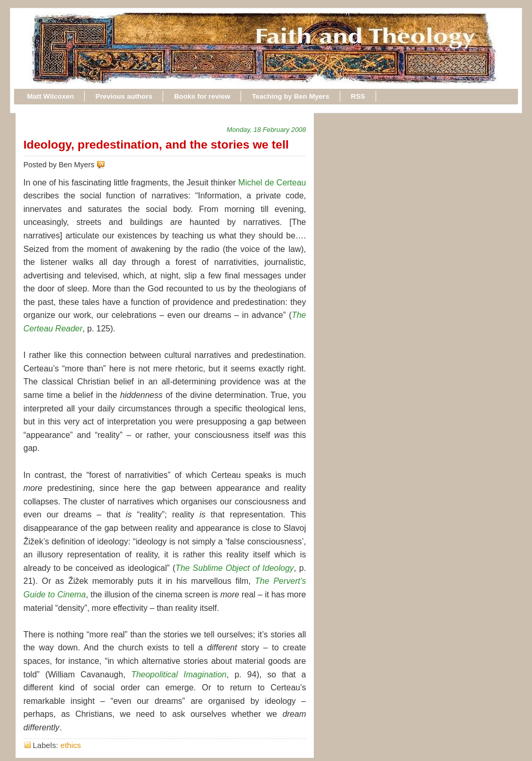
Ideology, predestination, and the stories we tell (156, 144)
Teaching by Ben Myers (291, 96)
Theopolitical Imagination (179, 675)
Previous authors (124, 96)
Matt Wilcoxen (50, 96)
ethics (71, 745)
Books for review (202, 96)
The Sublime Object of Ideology (235, 568)
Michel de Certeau (272, 183)
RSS (358, 96)
